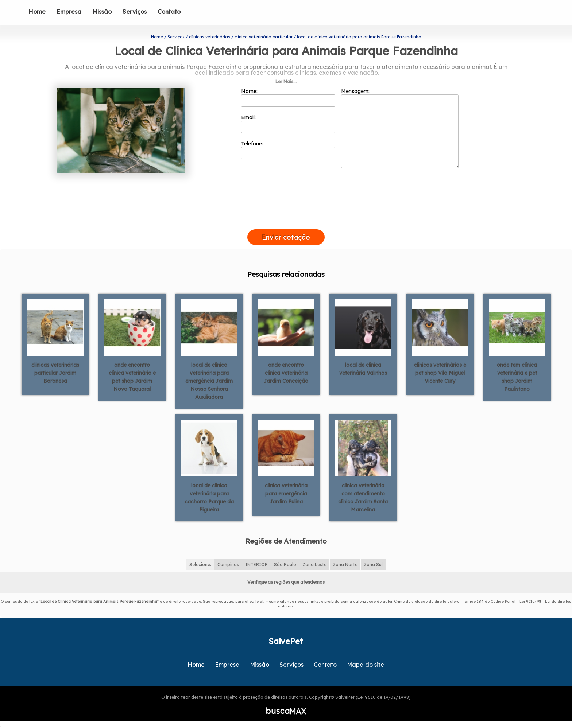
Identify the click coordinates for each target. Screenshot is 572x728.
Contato (169, 12)
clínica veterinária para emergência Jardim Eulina (286, 494)
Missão (102, 12)
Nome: (288, 97)
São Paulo (285, 565)
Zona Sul (373, 565)
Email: (288, 124)
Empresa (69, 12)
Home (37, 12)
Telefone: (288, 150)
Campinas (228, 565)
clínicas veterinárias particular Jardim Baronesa (55, 373)
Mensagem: (400, 128)
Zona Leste (314, 565)
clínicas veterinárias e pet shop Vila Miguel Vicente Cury (440, 373)
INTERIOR (256, 565)
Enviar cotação (286, 237)
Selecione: (200, 565)
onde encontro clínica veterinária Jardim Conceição (286, 373)
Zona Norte (345, 565)
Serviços (135, 12)
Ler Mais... (286, 81)
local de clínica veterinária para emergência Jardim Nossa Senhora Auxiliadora (209, 381)
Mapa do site (366, 665)
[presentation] (286, 221)
